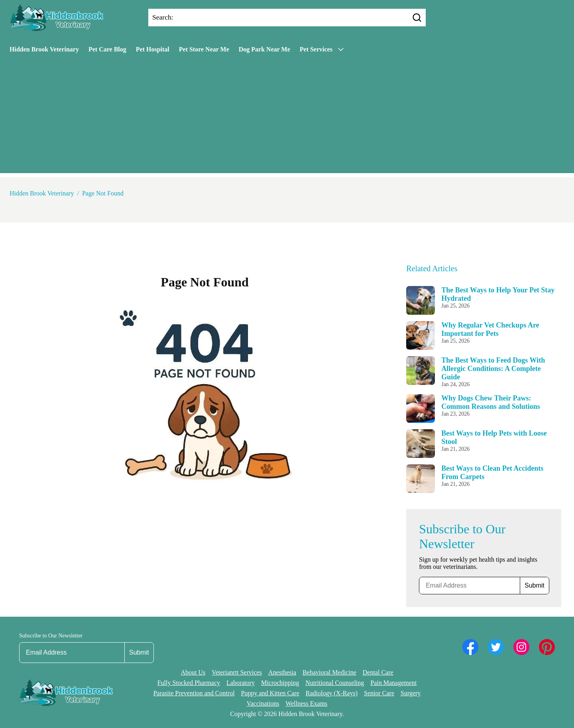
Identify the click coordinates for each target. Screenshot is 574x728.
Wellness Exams (306, 703)
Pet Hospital (153, 49)
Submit (535, 585)
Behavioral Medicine (329, 672)
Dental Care (378, 672)
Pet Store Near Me (204, 49)
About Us (193, 672)
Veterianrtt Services (237, 672)
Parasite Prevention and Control (194, 693)
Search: (163, 17)
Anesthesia (282, 672)
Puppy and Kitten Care (270, 693)
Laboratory (241, 683)
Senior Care (379, 693)
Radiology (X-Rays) (332, 693)
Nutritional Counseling (335, 683)
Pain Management (393, 683)
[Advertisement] (287, 117)
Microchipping (280, 683)
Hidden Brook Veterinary (44, 49)
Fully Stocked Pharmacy (189, 683)
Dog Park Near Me (264, 49)
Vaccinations (263, 703)
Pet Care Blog (107, 49)
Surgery (411, 693)
